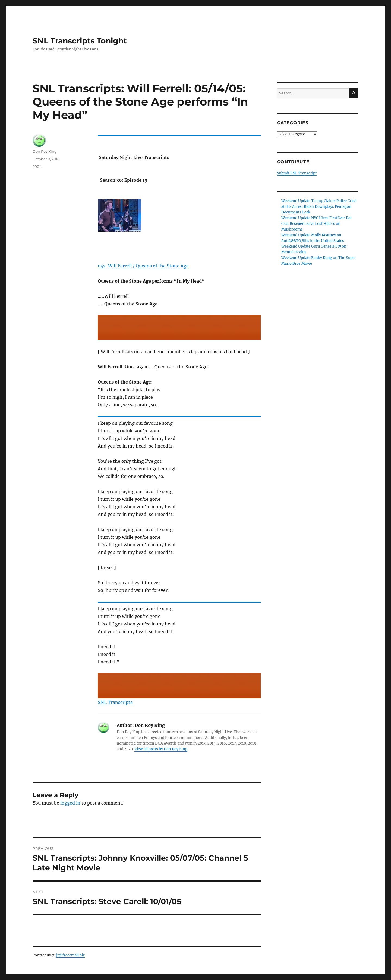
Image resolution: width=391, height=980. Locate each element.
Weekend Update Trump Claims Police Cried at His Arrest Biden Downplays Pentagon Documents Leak (319, 207)
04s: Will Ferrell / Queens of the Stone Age (143, 266)
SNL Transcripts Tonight (80, 41)
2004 (37, 167)
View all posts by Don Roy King (161, 749)
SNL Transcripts (115, 702)
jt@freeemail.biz (70, 955)
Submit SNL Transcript (297, 173)
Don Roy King (45, 151)
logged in (70, 803)
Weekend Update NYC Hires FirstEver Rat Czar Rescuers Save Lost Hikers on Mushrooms (316, 224)
